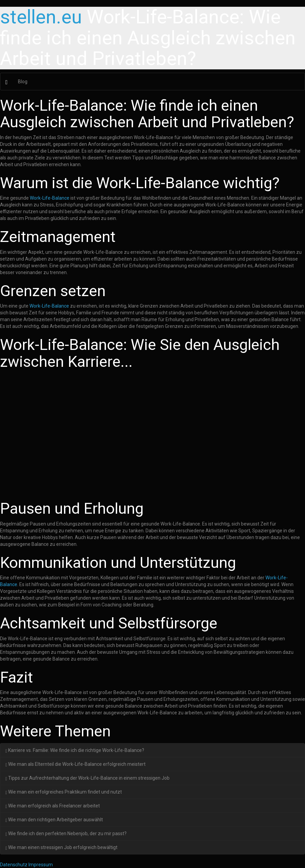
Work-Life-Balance (50, 198)
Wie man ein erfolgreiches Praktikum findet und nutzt (64, 792)
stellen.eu (41, 17)
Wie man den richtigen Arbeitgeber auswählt (54, 820)
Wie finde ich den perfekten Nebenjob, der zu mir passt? (66, 833)
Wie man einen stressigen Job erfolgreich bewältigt (61, 847)
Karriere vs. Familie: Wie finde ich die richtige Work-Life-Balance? (75, 750)
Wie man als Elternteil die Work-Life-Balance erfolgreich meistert (75, 764)
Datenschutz (14, 865)
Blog (23, 82)
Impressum (41, 865)
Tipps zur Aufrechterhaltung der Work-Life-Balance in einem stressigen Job (88, 778)
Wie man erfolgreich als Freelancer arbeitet (53, 806)
